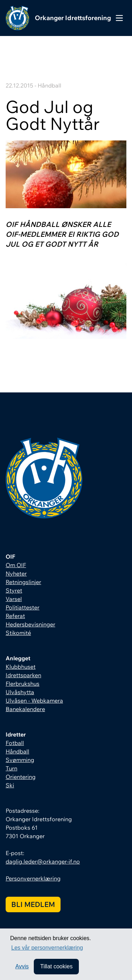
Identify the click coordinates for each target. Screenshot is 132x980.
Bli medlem (33, 904)
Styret (14, 590)
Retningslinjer (23, 582)
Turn (11, 768)
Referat (15, 616)
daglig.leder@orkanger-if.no (43, 861)
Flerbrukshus (23, 684)
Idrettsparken (23, 675)
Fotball (15, 743)
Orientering (21, 777)
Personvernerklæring (33, 878)
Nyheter (16, 573)
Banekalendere (25, 709)
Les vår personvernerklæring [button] (47, 948)
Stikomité (18, 633)
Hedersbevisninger (30, 624)
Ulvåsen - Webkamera (34, 701)
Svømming (20, 760)
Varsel (14, 599)
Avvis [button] (22, 966)
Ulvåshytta (20, 692)
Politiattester (23, 607)
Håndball (17, 751)
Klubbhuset (21, 667)
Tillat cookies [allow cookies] (56, 966)
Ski (10, 785)
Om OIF (16, 565)
